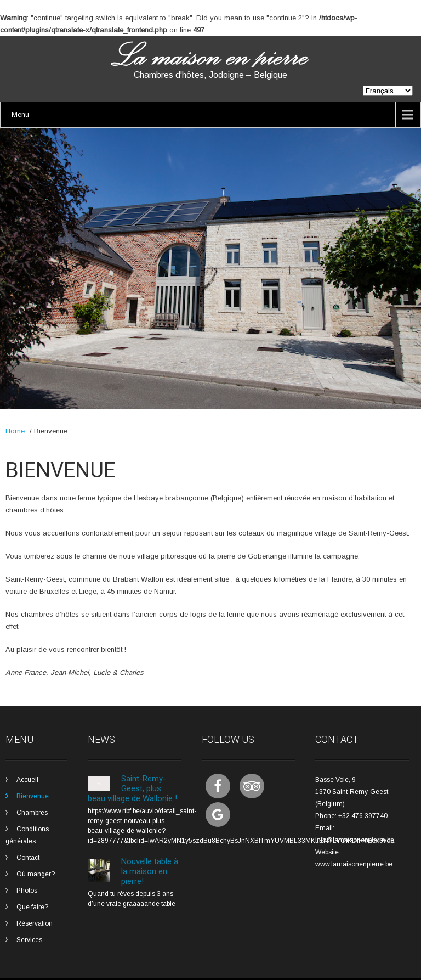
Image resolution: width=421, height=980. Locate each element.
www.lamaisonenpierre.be (354, 864)
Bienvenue (33, 796)
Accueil (27, 780)
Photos (27, 891)
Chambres (32, 813)
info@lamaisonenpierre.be (355, 840)
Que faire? (32, 907)
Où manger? (36, 874)
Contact (28, 858)
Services (29, 940)
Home (15, 431)
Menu (20, 114)
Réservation (35, 923)
